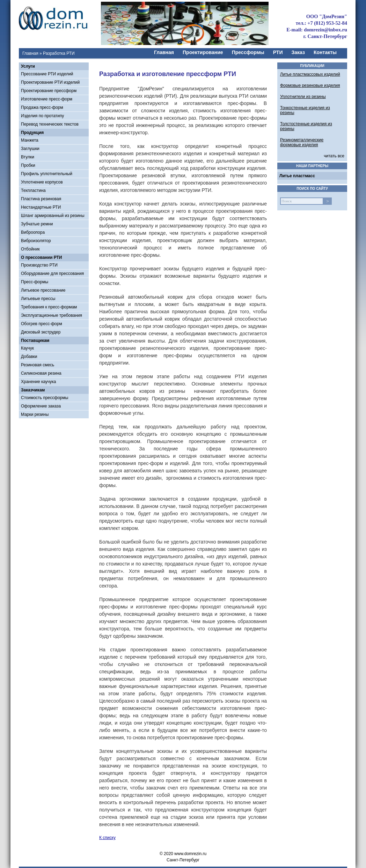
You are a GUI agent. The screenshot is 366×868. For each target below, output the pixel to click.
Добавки (29, 357)
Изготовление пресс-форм (47, 99)
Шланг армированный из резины (53, 216)
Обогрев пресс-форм (42, 324)
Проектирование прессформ (49, 91)
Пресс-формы (35, 282)
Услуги (28, 66)
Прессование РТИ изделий (47, 74)
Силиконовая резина (41, 373)
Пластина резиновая (41, 199)
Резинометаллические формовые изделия (302, 142)
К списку (107, 838)
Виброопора (33, 232)
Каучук (27, 348)
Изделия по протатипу (42, 116)
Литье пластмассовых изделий (310, 74)
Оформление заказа (41, 406)
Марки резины (35, 414)
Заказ (298, 52)
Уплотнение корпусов (42, 182)
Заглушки (30, 149)
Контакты (325, 52)
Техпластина (33, 190)
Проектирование (203, 52)
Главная (30, 53)
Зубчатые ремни (37, 224)
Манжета (30, 140)
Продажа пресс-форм (42, 107)
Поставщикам (35, 341)
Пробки (28, 165)
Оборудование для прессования (52, 274)
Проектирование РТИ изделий (50, 82)
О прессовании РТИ (41, 257)
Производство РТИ (39, 265)
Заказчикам (33, 390)
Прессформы (248, 52)
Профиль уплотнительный (47, 174)
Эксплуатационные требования (52, 315)
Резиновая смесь (38, 365)
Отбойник (30, 249)
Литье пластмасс (297, 176)
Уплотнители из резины (303, 97)
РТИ (278, 52)
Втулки (28, 157)
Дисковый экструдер (41, 332)
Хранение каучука (38, 382)
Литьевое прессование (43, 290)
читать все (334, 156)
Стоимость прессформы (45, 398)
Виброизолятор (36, 241)
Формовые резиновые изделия (310, 85)
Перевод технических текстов (50, 124)
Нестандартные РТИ (41, 207)
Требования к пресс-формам (49, 307)
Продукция (32, 133)
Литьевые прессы (38, 299)
